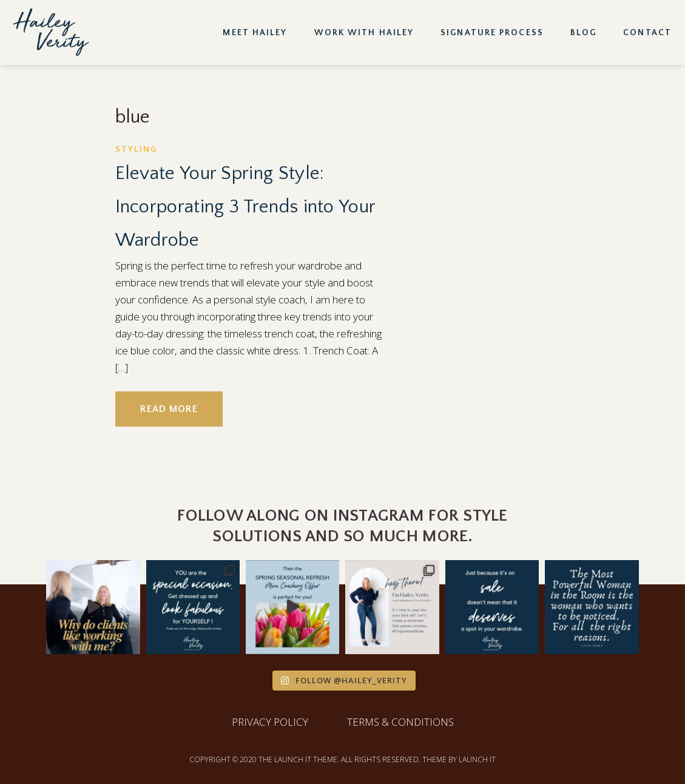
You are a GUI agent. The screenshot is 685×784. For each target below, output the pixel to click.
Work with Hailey (364, 33)
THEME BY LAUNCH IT (459, 759)
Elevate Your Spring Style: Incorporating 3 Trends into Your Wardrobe (245, 207)
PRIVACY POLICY (270, 722)
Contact (647, 33)
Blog (583, 33)
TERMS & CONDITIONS (400, 722)
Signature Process (492, 33)
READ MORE (169, 409)
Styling (137, 149)
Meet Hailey (255, 33)
